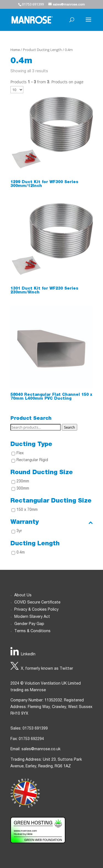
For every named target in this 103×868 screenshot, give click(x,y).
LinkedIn (28, 655)
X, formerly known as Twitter (47, 669)
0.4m (21, 553)
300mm (23, 489)
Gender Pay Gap (29, 624)
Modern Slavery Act (32, 617)
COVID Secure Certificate (37, 603)
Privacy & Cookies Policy (36, 610)
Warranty (52, 522)
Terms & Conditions (32, 631)
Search (69, 427)
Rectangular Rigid (32, 460)
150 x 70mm (27, 510)
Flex (20, 453)
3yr (19, 531)
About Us (23, 595)
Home (15, 50)
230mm (23, 482)
